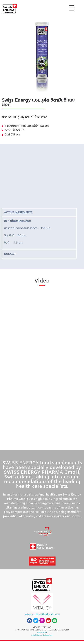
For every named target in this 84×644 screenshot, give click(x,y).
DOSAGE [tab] (10, 254)
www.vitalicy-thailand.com (42, 614)
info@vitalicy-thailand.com (42, 635)
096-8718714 (42, 632)
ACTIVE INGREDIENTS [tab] (18, 212)
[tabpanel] (39, 233)
